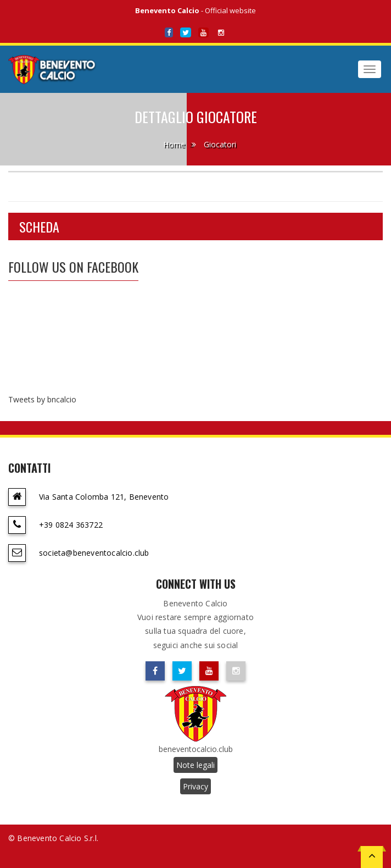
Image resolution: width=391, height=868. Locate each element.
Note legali (195, 765)
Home (174, 144)
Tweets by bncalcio (42, 399)
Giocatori (220, 144)
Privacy (195, 786)
